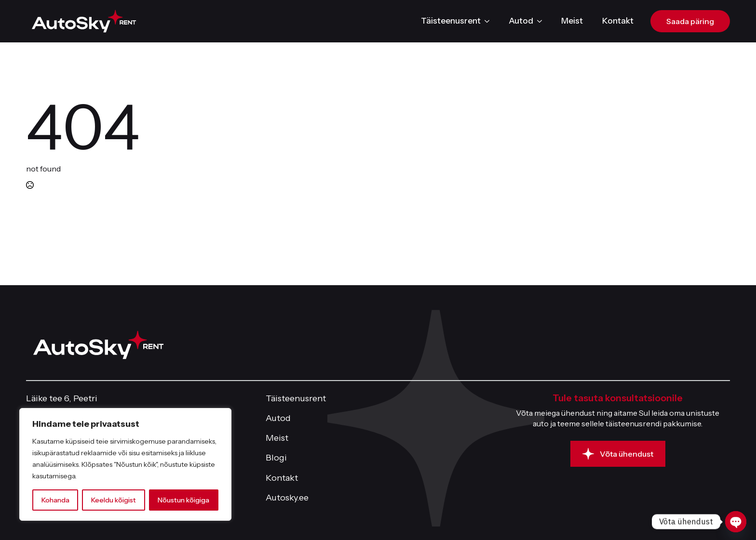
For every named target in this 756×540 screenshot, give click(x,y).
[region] (125, 464)
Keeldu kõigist (114, 500)
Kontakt (618, 21)
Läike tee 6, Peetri (62, 398)
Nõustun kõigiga (183, 500)
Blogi (276, 458)
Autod (521, 21)
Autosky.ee (287, 498)
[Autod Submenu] (542, 21)
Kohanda (55, 500)
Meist (572, 21)
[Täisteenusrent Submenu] (490, 21)
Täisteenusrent (451, 21)
